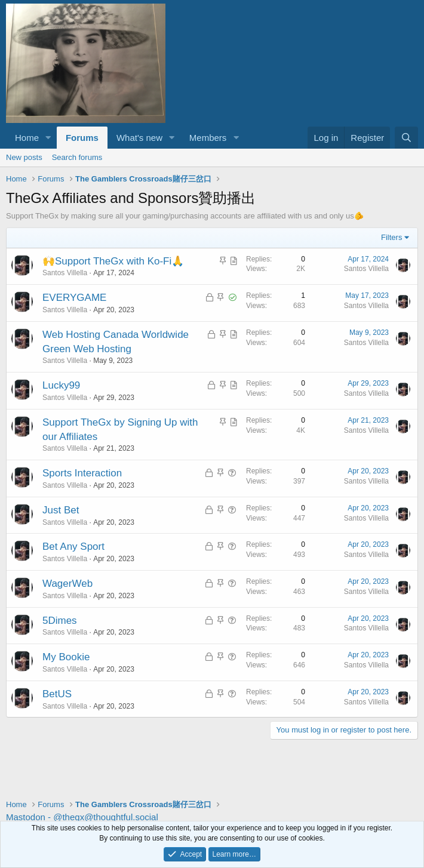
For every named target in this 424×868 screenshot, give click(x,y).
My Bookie (66, 657)
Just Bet (61, 510)
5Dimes (60, 621)
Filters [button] (391, 237)
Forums (82, 138)
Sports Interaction (82, 473)
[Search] (406, 138)
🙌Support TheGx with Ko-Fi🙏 (113, 261)
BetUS (57, 694)
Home (27, 138)
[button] (48, 138)
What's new (139, 138)
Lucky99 (61, 385)
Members (208, 138)
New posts (24, 157)
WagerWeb (67, 584)
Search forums (77, 157)
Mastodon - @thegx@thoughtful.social (82, 817)
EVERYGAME (74, 298)
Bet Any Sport (73, 547)
